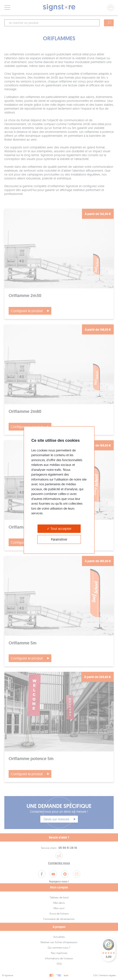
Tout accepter (59, 529)
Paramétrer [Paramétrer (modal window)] (59, 539)
